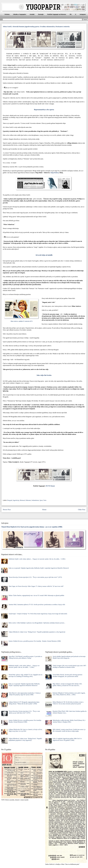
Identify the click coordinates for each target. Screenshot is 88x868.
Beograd (10, 500)
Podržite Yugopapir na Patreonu (57, 14)
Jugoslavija (16, 500)
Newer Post (7, 510)
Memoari (22, 500)
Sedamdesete (35, 500)
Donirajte (41, 14)
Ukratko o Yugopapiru (20, 14)
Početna (7, 14)
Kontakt (32, 14)
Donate (53, 486)
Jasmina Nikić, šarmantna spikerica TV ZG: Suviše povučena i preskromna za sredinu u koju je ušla (37, 605)
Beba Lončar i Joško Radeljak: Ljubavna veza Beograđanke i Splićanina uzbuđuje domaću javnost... (37, 623)
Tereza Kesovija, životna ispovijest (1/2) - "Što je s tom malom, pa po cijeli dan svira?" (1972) (35, 577)
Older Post (82, 510)
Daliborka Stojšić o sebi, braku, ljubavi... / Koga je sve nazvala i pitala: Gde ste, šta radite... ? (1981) (37, 559)
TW (49, 486)
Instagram (83, 14)
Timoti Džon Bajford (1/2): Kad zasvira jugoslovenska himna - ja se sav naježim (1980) (32, 527)
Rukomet (28, 500)
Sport (41, 500)
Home (44, 510)
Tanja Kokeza (55, 173)
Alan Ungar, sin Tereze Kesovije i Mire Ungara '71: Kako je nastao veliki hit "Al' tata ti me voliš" (36, 586)
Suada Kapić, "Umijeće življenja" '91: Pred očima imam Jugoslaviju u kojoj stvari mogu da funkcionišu (38, 614)
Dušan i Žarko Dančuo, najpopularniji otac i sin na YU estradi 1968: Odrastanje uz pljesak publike (36, 595)
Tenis (45, 500)
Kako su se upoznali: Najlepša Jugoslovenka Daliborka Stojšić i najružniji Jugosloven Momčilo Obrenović (39, 568)
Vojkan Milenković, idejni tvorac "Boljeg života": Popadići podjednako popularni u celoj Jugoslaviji (37, 632)
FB (71, 14)
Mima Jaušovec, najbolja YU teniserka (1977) (22, 321)
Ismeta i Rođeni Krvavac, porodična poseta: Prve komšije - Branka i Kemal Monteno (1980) (35, 641)
